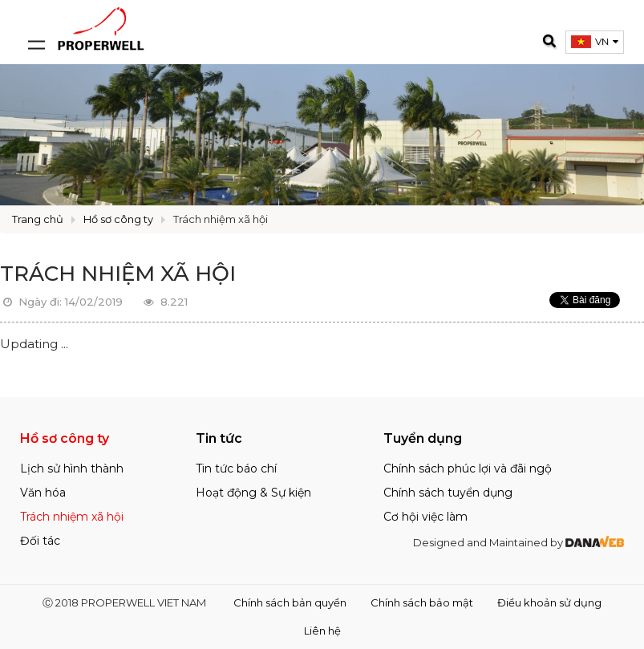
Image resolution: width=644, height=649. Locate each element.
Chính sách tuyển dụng (448, 493)
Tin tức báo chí (236, 468)
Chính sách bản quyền (290, 602)
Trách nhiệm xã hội (221, 219)
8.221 (164, 302)
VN (602, 41)
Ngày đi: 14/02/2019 (61, 302)
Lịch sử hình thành (72, 468)
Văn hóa (43, 493)
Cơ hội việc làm (425, 517)
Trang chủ (38, 219)
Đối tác (40, 541)
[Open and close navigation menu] (36, 28)
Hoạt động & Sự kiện (253, 493)
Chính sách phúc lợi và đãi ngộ (468, 468)
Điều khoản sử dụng (549, 602)
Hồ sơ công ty (118, 219)
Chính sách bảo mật (422, 602)
